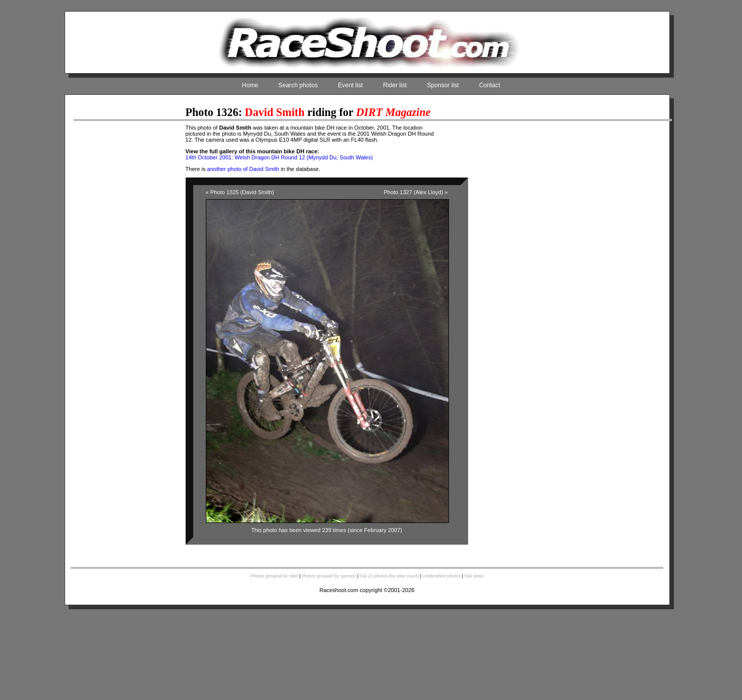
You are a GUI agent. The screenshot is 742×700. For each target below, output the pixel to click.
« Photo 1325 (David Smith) (240, 192)
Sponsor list (443, 85)
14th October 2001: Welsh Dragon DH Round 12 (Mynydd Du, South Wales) (279, 157)
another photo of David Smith (243, 169)
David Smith (274, 112)
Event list (350, 85)
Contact (490, 85)
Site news (474, 576)
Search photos (298, 85)
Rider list (395, 85)
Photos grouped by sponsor (329, 576)
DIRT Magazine (393, 112)
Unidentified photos (441, 576)
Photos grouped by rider (274, 576)
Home (250, 85)
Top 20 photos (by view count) (389, 576)
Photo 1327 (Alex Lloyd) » (416, 192)
